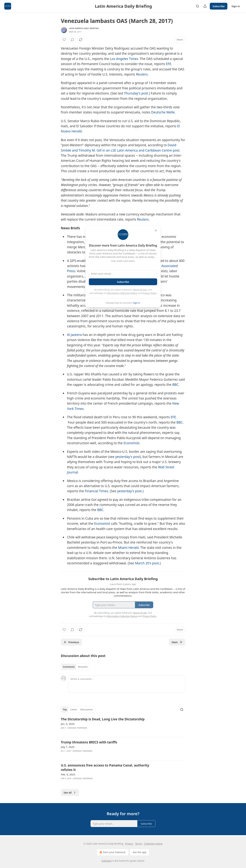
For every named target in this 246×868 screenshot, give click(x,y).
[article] (123, 726)
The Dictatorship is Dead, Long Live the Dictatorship (103, 719)
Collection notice (153, 844)
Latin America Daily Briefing (84, 28)
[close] (156, 230)
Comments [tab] (69, 667)
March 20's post (147, 563)
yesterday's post (127, 457)
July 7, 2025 (68, 747)
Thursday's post (136, 93)
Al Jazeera (74, 335)
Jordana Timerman (77, 728)
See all (70, 792)
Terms (139, 844)
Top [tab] (65, 709)
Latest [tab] (74, 709)
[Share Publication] (205, 6)
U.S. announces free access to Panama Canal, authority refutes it (105, 768)
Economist (131, 443)
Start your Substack (112, 852)
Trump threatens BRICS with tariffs (89, 742)
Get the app (140, 852)
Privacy (129, 844)
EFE (169, 64)
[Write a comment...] (127, 684)
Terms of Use (140, 290)
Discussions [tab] (87, 709)
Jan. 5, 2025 (68, 724)
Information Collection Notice (122, 293)
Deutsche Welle (163, 112)
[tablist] (75, 667)
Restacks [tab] (83, 667)
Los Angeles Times (124, 59)
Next (177, 642)
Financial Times (96, 491)
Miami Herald (128, 548)
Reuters (142, 74)
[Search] (197, 6)
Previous (71, 642)
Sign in (236, 6)
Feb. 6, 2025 (68, 774)
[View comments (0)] (72, 40)
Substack (107, 861)
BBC (175, 385)
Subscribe (219, 6)
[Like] (64, 40)
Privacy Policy (149, 293)
